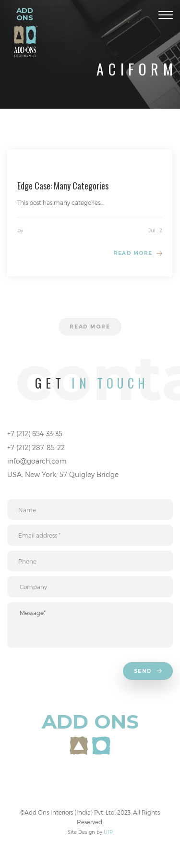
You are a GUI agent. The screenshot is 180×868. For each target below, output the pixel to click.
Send (149, 672)
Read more (133, 253)
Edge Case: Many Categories (63, 186)
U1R (108, 832)
